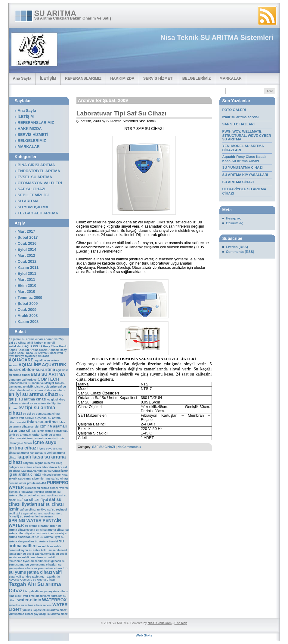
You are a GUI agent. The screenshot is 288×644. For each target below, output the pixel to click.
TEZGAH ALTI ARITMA (38, 213)
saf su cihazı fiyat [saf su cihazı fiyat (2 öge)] (33, 500)
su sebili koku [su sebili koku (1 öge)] (38, 550)
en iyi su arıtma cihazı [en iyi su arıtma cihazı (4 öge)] (34, 394)
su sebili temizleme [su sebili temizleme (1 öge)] (31, 557)
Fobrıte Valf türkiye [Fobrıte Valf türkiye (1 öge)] (21, 418)
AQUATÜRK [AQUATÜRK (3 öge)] (54, 365)
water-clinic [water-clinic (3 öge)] (29, 600)
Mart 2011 (26, 280)
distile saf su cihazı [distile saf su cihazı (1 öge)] (30, 390)
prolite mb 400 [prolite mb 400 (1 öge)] (37, 483)
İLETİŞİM (48, 78)
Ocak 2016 (27, 244)
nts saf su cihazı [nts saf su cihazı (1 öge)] (57, 479)
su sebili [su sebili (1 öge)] (43, 546)
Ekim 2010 (27, 286)
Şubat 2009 (28, 304)
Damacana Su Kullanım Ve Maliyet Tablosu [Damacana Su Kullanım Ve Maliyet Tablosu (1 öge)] (37, 383)
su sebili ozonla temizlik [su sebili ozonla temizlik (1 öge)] (39, 554)
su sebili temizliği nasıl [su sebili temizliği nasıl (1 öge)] (46, 561)
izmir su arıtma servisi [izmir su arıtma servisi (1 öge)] (42, 438)
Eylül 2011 (27, 274)
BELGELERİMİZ (197, 78)
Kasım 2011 (28, 268)
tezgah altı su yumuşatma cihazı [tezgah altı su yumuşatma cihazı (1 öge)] (46, 591)
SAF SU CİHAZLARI (239, 124)
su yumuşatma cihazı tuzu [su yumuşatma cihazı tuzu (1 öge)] (51, 568)
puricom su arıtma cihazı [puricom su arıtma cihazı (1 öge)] (41, 488)
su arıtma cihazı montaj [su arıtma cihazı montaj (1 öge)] (49, 533)
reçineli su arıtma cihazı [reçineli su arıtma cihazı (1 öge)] (42, 495)
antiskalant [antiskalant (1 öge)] (16, 346)
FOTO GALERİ (234, 110)
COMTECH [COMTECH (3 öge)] (48, 379)
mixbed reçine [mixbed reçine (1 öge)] (51, 475)
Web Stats (144, 635)
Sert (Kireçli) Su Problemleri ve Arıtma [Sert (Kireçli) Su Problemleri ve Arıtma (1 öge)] (35, 515)
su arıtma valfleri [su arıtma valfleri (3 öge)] (36, 543)
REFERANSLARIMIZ (83, 78)
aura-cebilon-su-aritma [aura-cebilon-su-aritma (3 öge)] (32, 370)
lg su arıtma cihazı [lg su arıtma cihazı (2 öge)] (25, 474)
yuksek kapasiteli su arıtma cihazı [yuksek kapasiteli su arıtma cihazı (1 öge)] (45, 610)
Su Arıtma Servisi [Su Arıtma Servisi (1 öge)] (46, 541)
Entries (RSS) (237, 247)
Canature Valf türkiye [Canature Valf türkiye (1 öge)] (23, 380)
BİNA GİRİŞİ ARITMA (36, 165)
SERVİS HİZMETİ (158, 78)
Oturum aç (235, 223)
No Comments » (129, 447)
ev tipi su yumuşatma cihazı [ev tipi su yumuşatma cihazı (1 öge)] (41, 414)
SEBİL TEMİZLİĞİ (33, 195)
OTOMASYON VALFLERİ (40, 183)
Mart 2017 (26, 232)
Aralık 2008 (28, 316)
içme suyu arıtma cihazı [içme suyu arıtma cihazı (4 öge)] (33, 445)
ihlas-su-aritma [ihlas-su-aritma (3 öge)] (42, 422)
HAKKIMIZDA (122, 78)
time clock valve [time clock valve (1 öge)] (40, 596)
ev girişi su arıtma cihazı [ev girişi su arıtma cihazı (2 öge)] (36, 397)
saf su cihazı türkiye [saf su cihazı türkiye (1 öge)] (33, 510)
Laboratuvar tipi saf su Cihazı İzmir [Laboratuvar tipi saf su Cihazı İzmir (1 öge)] (45, 471)
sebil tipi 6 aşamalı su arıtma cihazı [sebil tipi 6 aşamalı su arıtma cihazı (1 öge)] (32, 514)
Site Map (181, 623)
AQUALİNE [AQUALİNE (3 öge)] (30, 365)
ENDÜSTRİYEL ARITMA (39, 171)
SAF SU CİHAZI (103, 447)
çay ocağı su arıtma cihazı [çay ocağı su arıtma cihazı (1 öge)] (51, 614)
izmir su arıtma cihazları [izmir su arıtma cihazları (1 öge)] (25, 435)
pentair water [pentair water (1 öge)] (17, 483)
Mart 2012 (26, 256)
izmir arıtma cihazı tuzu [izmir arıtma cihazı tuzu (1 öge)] (53, 431)
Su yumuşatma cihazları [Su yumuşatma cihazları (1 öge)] (41, 565)
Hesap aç (234, 218)
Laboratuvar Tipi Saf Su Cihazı (121, 113)
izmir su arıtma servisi (241, 117)
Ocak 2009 (27, 310)
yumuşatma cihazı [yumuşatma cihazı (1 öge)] (21, 614)
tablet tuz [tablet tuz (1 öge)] (38, 577)
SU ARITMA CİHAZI (238, 182)
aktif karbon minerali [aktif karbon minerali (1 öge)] (41, 343)
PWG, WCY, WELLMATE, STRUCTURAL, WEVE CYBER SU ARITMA (247, 135)
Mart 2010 (26, 292)
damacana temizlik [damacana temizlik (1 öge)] (21, 387)
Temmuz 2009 (30, 298)
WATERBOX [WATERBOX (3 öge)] (54, 600)
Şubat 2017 (28, 238)
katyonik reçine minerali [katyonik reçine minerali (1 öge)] (39, 463)
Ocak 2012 (27, 262)
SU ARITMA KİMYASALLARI (245, 175)
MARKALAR (230, 78)
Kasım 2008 (28, 322)
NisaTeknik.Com (159, 623)
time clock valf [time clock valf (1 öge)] (18, 596)
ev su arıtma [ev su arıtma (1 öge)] (38, 403)
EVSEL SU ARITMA (35, 177)
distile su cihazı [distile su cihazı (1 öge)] (54, 390)
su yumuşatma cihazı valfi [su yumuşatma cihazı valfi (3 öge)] (35, 572)
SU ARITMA (55, 13)
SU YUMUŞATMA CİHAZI (243, 167)
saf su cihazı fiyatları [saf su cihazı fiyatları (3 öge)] (35, 502)
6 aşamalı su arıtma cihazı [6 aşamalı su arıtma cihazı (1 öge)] (26, 339)
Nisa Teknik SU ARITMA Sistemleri (217, 38)
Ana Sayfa (22, 78)
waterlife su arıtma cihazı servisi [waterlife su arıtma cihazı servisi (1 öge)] (30, 605)
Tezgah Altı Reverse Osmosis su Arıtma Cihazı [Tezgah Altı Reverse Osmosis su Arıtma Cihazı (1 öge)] (34, 578)
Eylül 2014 (27, 250)
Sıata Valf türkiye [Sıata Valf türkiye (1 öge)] (20, 577)
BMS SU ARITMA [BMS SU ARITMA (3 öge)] (48, 374)
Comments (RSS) (240, 252)
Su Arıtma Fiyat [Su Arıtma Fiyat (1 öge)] (50, 537)
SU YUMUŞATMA (33, 207)
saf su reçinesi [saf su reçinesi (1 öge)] (57, 510)
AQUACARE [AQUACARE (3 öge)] (21, 360)
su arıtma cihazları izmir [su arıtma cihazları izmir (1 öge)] (41, 526)
